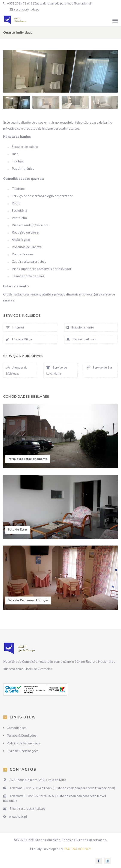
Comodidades (17, 728)
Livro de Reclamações (23, 751)
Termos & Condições (22, 735)
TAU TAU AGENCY (77, 849)
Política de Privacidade (24, 743)
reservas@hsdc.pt (27, 9)
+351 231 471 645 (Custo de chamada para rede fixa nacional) (49, 3)
